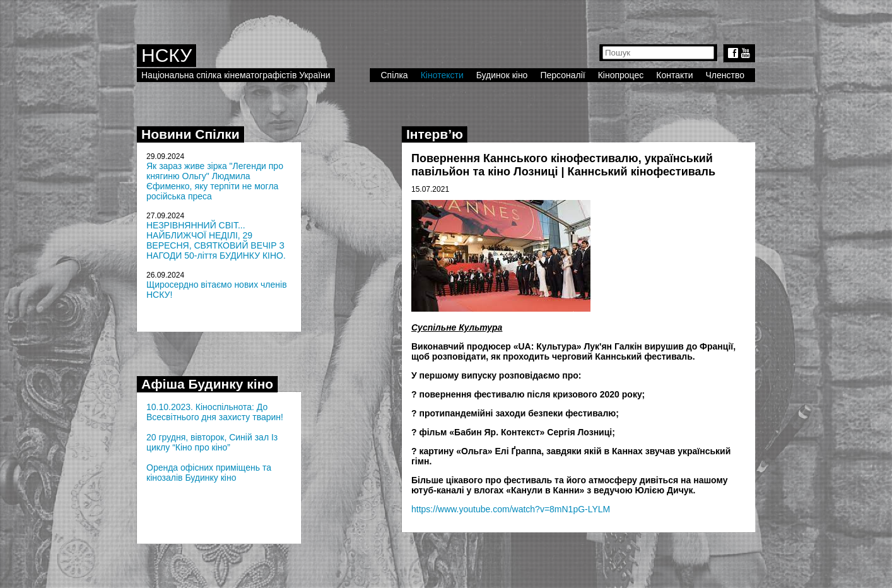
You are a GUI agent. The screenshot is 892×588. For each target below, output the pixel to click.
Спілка (394, 75)
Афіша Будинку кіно (207, 384)
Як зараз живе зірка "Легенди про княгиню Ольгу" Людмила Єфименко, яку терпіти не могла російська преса (215, 181)
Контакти (674, 75)
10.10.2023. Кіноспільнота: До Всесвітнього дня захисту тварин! (215, 412)
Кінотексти (442, 75)
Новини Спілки (191, 134)
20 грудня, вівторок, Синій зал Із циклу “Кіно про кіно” (212, 442)
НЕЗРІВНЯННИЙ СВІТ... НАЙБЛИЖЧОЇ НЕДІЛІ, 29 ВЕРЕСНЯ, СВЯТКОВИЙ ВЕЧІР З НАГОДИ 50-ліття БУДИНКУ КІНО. (216, 240)
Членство (725, 75)
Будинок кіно (502, 75)
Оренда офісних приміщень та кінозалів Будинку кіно (209, 473)
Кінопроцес (621, 75)
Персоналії (562, 75)
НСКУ (167, 55)
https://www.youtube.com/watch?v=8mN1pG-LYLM (511, 509)
